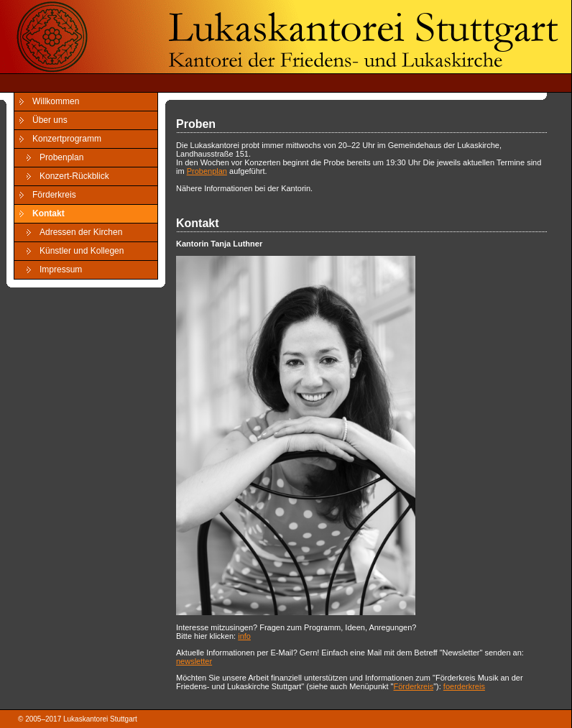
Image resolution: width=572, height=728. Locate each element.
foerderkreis (464, 686)
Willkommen (56, 101)
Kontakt (49, 213)
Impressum (61, 269)
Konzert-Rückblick (74, 176)
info (244, 636)
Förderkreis (54, 195)
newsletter (194, 661)
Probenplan (61, 157)
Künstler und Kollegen (82, 251)
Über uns (50, 120)
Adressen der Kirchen (81, 232)
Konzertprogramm (67, 139)
